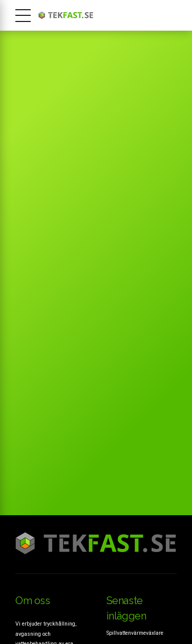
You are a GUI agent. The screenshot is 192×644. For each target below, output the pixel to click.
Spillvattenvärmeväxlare (135, 633)
